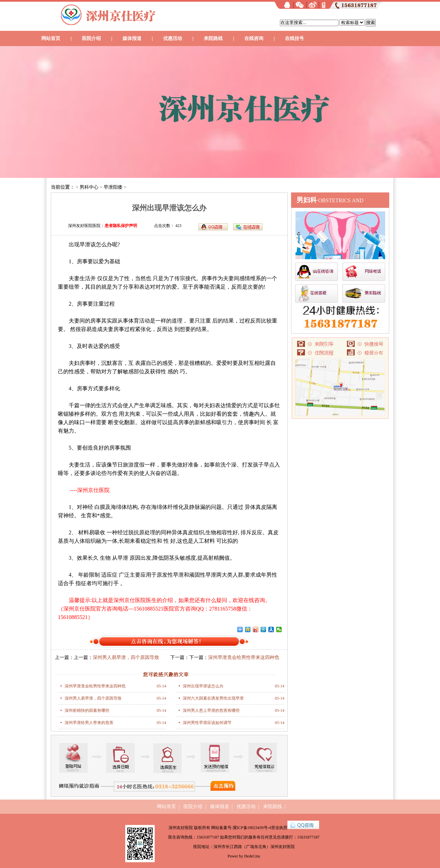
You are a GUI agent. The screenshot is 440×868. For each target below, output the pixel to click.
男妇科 (307, 200)
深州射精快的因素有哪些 (87, 710)
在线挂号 (294, 38)
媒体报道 (132, 38)
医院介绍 (91, 38)
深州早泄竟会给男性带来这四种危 (95, 686)
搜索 (371, 23)
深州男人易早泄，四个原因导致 (126, 657)
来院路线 (213, 38)
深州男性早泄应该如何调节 (207, 723)
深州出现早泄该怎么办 (203, 686)
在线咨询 (254, 38)
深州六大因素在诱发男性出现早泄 (213, 698)
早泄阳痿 (113, 187)
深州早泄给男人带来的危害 (89, 723)
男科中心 (89, 187)
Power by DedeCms (244, 856)
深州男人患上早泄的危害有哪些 (211, 710)
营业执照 (279, 828)
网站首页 (51, 38)
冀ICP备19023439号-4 (252, 828)
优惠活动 (173, 38)
